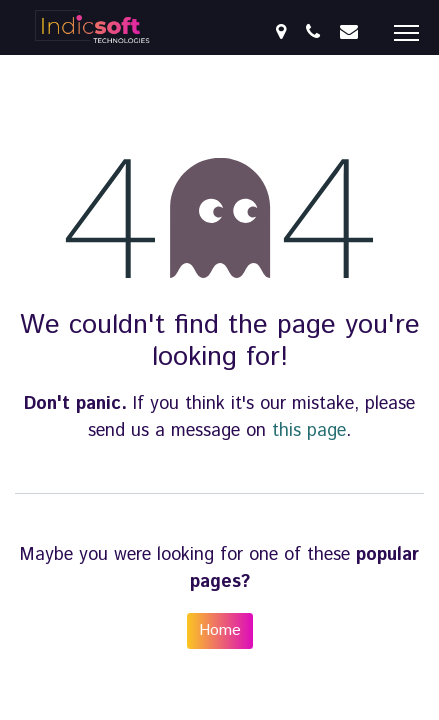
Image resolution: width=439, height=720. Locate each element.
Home (220, 630)
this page (309, 431)
